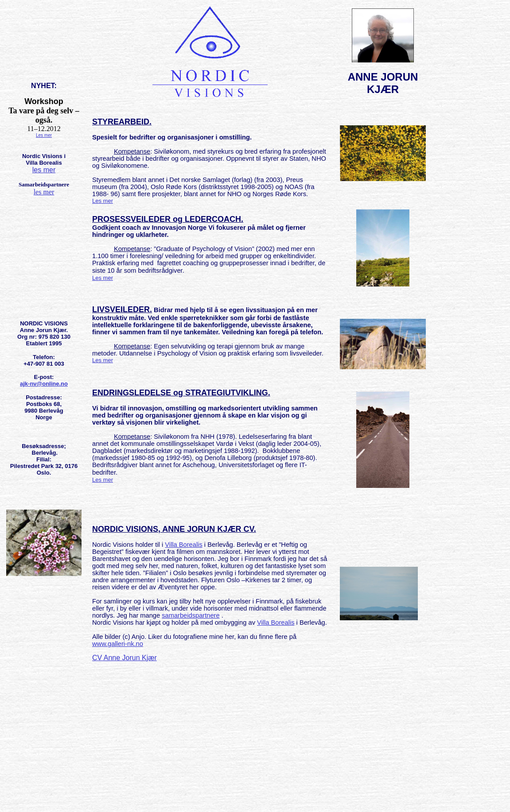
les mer (44, 170)
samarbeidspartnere (191, 615)
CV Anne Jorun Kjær (125, 658)
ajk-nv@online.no (44, 384)
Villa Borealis (183, 545)
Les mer (44, 135)
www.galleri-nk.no (118, 644)
